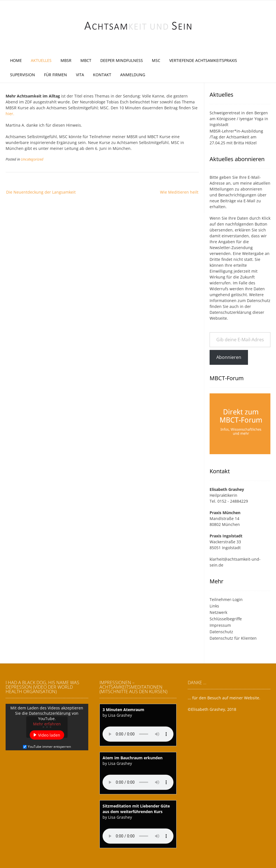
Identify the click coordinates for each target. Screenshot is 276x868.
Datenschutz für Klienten (233, 638)
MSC (156, 60)
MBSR (66, 60)
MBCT (86, 60)
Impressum (220, 625)
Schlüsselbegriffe (226, 619)
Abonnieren (229, 357)
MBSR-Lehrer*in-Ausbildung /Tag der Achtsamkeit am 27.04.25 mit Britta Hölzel (236, 137)
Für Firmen (55, 75)
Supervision (23, 75)
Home (16, 60)
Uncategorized (32, 159)
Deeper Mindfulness (122, 60)
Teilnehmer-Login (226, 599)
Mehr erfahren (47, 724)
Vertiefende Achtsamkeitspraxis (203, 60)
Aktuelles (41, 60)
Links (214, 606)
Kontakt (102, 75)
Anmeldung (133, 75)
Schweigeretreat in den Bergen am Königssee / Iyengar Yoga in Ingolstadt (239, 119)
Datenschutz (259, 300)
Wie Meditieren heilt (179, 192)
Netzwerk (218, 612)
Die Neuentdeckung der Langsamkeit (41, 192)
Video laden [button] (49, 735)
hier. (10, 114)
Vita (80, 75)
